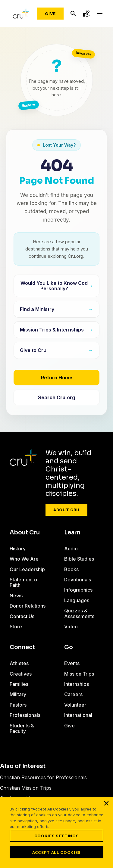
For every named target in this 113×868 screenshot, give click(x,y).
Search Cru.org (56, 397)
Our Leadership (27, 569)
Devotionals (78, 580)
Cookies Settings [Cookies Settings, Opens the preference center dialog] (56, 836)
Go (69, 647)
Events (72, 663)
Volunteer (75, 705)
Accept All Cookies (56, 852)
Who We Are (24, 559)
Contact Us (22, 616)
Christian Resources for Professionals (43, 777)
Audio (71, 549)
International (78, 715)
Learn (72, 533)
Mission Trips (79, 674)
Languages (77, 600)
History (18, 549)
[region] (56, 832)
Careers (73, 694)
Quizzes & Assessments (79, 613)
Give (50, 14)
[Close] (106, 803)
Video (71, 627)
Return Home (57, 378)
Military (18, 694)
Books (71, 569)
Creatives (21, 674)
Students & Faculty (22, 728)
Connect (22, 647)
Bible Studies (79, 559)
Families (19, 684)
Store (16, 627)
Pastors (18, 705)
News (16, 596)
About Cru (66, 510)
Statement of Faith (24, 582)
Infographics (78, 590)
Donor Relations (28, 606)
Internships (77, 684)
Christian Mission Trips (26, 788)
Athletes (19, 663)
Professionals (25, 715)
